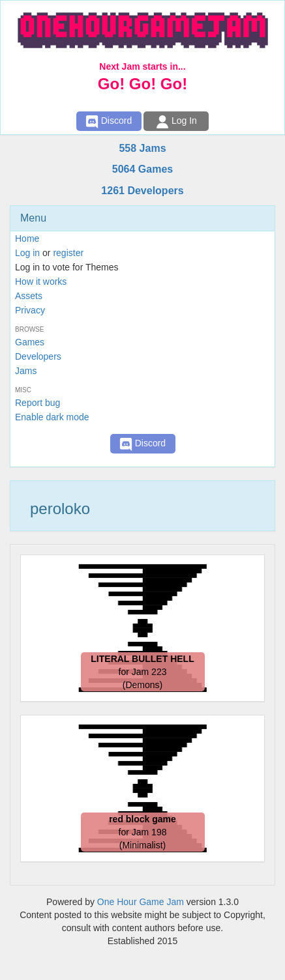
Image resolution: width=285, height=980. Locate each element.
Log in (27, 253)
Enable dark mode (52, 417)
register (68, 253)
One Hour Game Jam (141, 902)
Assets (29, 296)
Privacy (30, 310)
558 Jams (142, 148)
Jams (26, 371)
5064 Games (142, 169)
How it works (41, 281)
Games (30, 342)
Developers (38, 356)
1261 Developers (142, 191)
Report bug (37, 403)
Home (27, 238)
